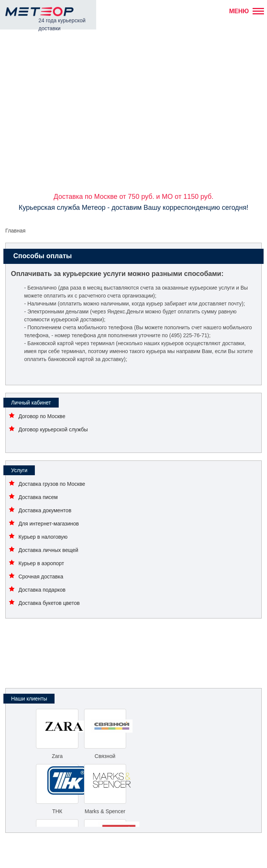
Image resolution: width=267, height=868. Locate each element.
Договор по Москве (42, 416)
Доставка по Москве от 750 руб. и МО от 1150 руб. (133, 197)
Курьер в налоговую (43, 537)
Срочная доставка (41, 577)
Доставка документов (45, 510)
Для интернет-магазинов (49, 524)
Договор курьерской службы (53, 429)
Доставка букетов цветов (49, 603)
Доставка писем (38, 497)
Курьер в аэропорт (41, 563)
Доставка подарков (42, 590)
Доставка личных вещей (48, 550)
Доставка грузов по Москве (52, 484)
